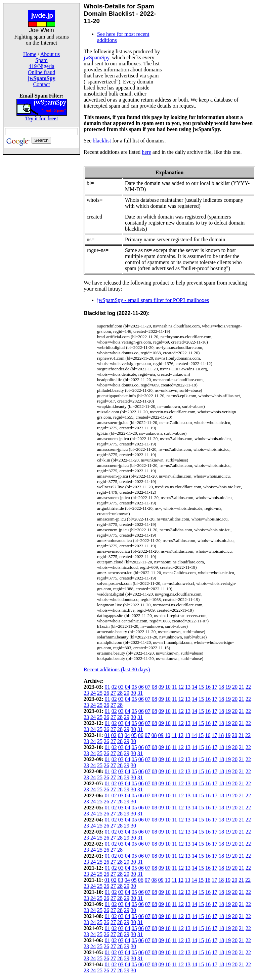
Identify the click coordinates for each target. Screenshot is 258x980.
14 (195, 687)
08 (155, 687)
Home (30, 54)
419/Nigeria (41, 66)
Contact (42, 84)
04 (128, 687)
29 (127, 693)
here (146, 152)
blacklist (102, 141)
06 (141, 687)
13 (188, 687)
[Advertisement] (42, 255)
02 (114, 687)
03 (121, 687)
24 (93, 693)
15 (201, 687)
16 (208, 687)
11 (175, 687)
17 (215, 687)
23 (86, 693)
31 (140, 693)
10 (168, 687)
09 (161, 687)
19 (228, 687)
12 (181, 687)
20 (235, 687)
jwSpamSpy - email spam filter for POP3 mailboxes (153, 300)
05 (134, 687)
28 (120, 693)
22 (248, 687)
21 (242, 687)
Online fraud (41, 72)
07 (148, 687)
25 (100, 693)
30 (133, 693)
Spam (41, 60)
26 (106, 693)
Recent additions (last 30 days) (117, 669)
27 (113, 693)
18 (221, 687)
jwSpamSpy (96, 57)
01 (107, 687)
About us (50, 54)
